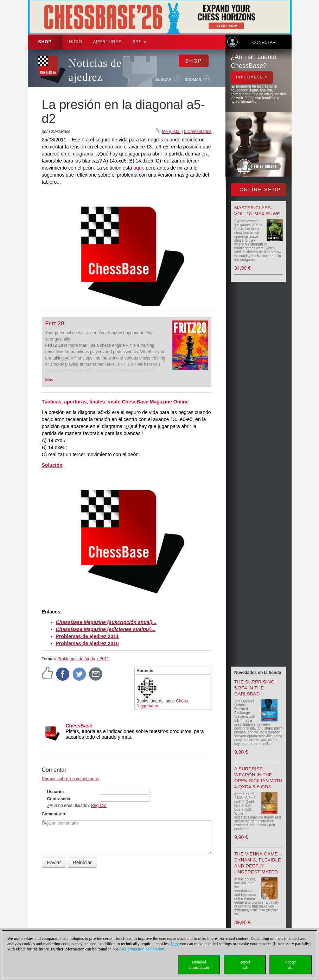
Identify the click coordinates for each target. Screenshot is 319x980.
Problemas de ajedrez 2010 (87, 643)
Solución (52, 465)
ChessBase (79, 726)
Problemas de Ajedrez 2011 (83, 659)
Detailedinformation (199, 965)
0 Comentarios (198, 132)
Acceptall (291, 965)
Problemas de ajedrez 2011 (87, 636)
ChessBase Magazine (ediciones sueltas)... (106, 629)
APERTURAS (107, 42)
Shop (45, 42)
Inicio (75, 42)
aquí (138, 168)
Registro (99, 806)
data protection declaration (142, 949)
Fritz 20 (55, 323)
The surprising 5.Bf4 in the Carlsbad (254, 688)
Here (175, 944)
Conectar (264, 43)
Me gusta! (171, 132)
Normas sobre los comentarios (71, 779)
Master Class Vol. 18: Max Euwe (257, 211)
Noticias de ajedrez (95, 70)
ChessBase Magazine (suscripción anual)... (106, 622)
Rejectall (245, 965)
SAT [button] (139, 42)
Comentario (54, 814)
